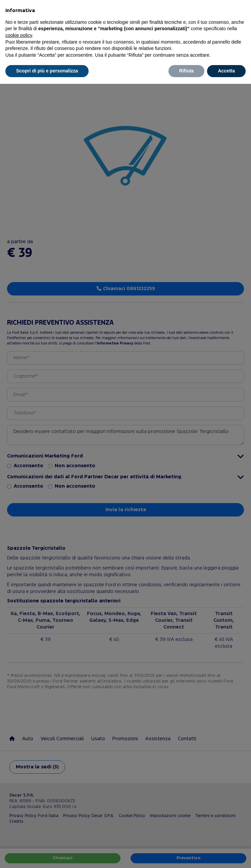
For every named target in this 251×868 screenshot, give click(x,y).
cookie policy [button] (19, 35)
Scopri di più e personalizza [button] (47, 71)
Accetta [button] (226, 71)
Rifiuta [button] (187, 71)
